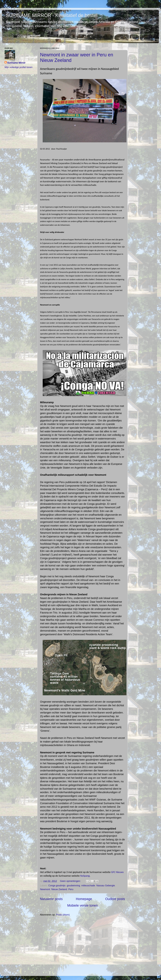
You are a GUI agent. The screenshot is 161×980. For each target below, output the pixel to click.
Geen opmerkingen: (71, 881)
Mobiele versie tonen (82, 905)
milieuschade (88, 886)
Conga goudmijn (57, 886)
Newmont (45, 889)
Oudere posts (115, 899)
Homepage (84, 899)
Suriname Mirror (16, 63)
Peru (71, 889)
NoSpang (85, 876)
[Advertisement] (82, 946)
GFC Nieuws (117, 872)
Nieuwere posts (51, 899)
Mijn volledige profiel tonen (19, 67)
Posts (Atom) (63, 915)
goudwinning (73, 886)
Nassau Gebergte (106, 886)
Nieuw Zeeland (59, 889)
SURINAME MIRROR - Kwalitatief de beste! (52, 15)
